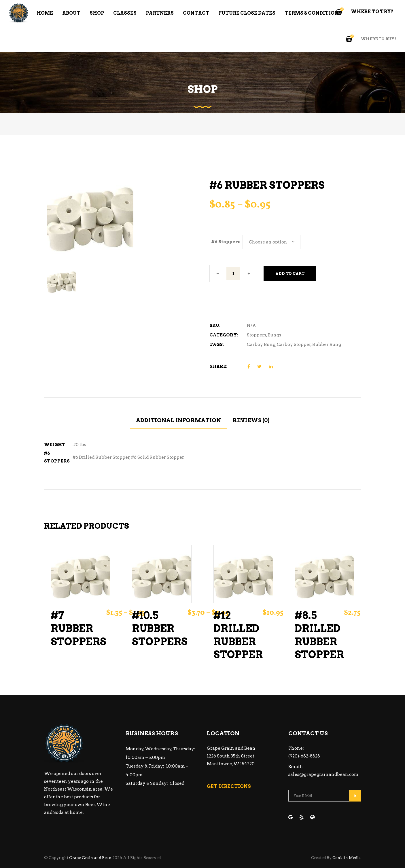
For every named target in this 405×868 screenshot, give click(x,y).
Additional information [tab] (178, 420)
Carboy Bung (261, 344)
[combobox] (272, 242)
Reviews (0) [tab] (251, 420)
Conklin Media (347, 858)
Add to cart (290, 274)
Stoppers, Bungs (264, 335)
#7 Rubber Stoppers (78, 629)
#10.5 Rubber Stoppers (160, 629)
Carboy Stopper (294, 344)
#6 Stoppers (226, 242)
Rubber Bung (327, 344)
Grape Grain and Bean (90, 858)
